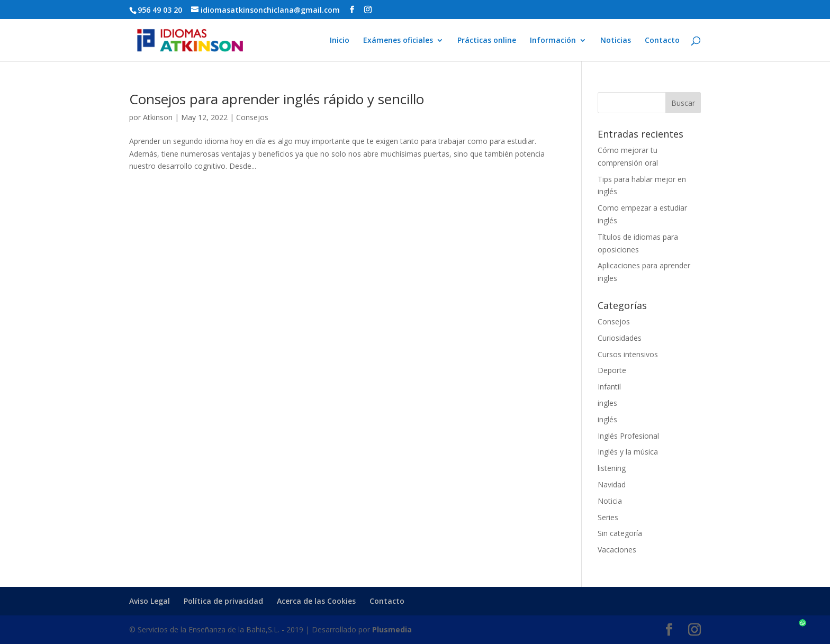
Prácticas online (487, 41)
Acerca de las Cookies (316, 601)
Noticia (610, 501)
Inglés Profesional (628, 436)
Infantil (609, 387)
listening (612, 468)
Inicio (340, 41)
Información (553, 41)
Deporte (612, 370)
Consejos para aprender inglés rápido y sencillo (277, 99)
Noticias (616, 41)
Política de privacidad (223, 601)
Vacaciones (617, 550)
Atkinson (158, 117)
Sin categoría (620, 533)
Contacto (662, 41)
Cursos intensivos (628, 354)
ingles (607, 403)
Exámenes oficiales (398, 41)
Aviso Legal (150, 601)
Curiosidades (620, 338)
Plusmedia (392, 629)
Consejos (252, 117)
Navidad (612, 484)
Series (608, 517)
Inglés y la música (628, 452)
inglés (607, 419)
